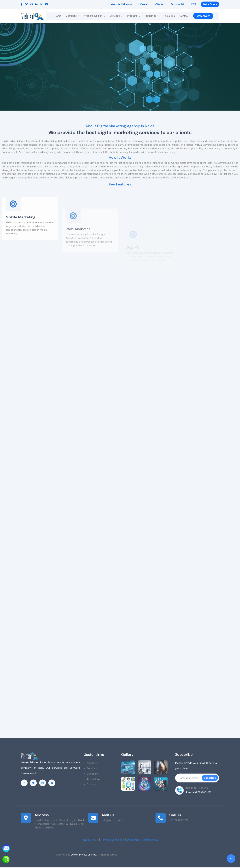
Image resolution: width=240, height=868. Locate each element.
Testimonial (177, 4)
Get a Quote (210, 4)
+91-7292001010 (179, 818)
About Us (90, 761)
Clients (159, 4)
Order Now (203, 16)
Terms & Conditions (112, 838)
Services (90, 767)
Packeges (169, 16)
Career (144, 4)
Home (58, 16)
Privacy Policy (90, 838)
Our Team (91, 772)
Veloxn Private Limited (83, 853)
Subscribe (210, 776)
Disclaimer (133, 838)
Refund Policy (150, 838)
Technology (92, 777)
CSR (193, 4)
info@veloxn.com (112, 818)
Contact (184, 16)
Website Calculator (122, 4)
